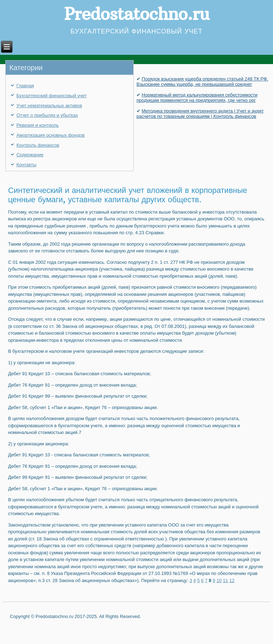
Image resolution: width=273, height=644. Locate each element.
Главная (25, 86)
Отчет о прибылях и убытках (47, 115)
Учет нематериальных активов (49, 106)
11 (225, 580)
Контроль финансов (38, 145)
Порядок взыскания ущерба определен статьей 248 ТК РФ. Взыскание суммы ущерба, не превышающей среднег (202, 82)
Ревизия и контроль (38, 125)
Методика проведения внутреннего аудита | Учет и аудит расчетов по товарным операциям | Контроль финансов (200, 114)
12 (232, 580)
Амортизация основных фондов (50, 135)
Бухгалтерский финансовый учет (52, 96)
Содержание (30, 155)
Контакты (26, 165)
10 (219, 580)
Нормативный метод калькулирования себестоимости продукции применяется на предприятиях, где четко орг (197, 98)
